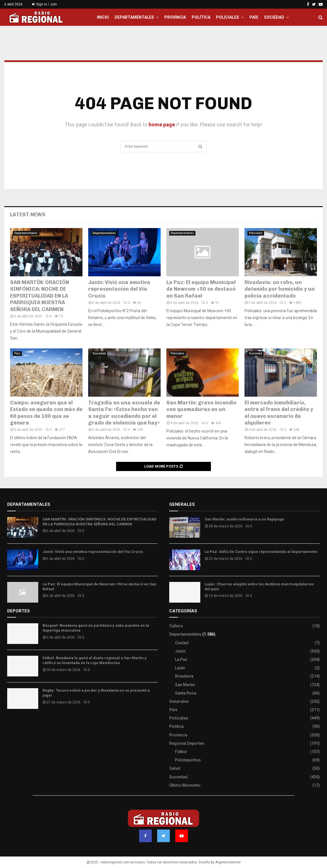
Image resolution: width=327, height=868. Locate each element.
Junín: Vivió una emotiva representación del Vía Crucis (119, 289)
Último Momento (185, 785)
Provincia (175, 17)
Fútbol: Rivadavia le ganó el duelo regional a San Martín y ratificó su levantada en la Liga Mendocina (95, 660)
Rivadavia (184, 676)
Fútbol (181, 752)
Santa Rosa (186, 693)
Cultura (176, 626)
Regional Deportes (187, 743)
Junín (180, 651)
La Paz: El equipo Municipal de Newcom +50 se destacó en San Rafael (201, 289)
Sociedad (274, 17)
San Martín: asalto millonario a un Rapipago (244, 519)
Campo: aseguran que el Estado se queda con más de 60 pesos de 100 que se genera (46, 413)
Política (201, 17)
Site (19, 723)
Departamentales (134, 17)
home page (162, 125)
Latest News (28, 215)
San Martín (185, 685)
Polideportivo (188, 760)
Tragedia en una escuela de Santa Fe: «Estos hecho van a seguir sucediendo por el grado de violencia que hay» (124, 413)
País (254, 17)
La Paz (181, 659)
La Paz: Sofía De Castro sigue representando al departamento (261, 552)
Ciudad (182, 643)
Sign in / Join (44, 4)
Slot (11, 723)
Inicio (103, 17)
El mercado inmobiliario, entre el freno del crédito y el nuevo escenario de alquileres (279, 413)
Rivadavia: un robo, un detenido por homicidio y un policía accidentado (280, 289)
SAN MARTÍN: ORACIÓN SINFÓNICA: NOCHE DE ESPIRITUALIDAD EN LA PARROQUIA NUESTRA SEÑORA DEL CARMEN (40, 296)
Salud (175, 768)
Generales (179, 701)
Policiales (228, 17)
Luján (180, 668)
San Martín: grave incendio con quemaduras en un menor (201, 409)
